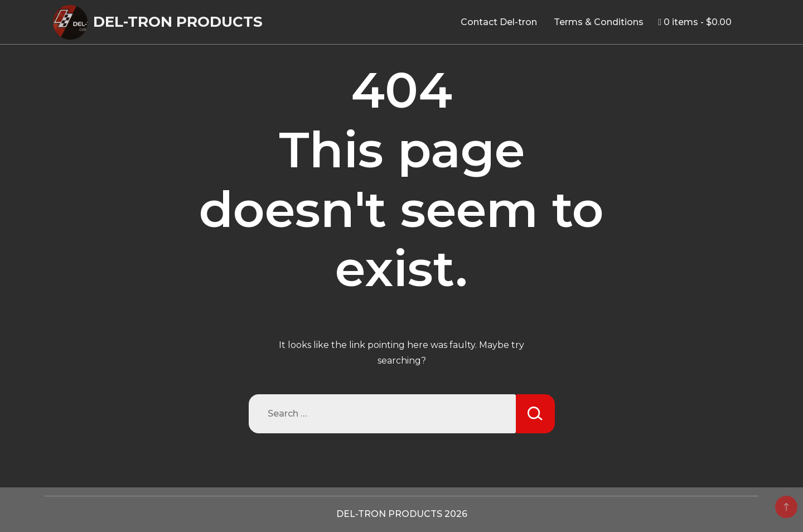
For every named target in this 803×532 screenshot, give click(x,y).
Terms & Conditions (599, 22)
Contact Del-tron (499, 22)
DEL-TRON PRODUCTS (178, 22)
